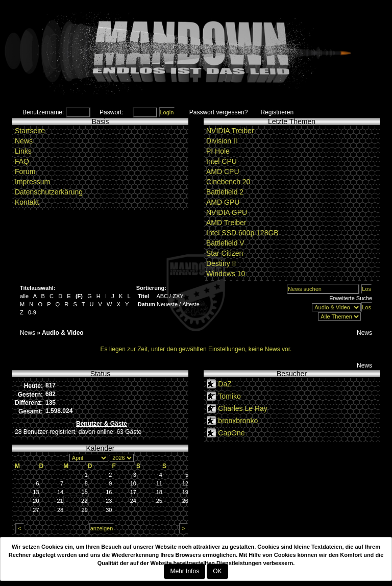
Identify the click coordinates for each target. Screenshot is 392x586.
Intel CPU (222, 161)
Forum (25, 172)
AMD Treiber (226, 223)
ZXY (178, 296)
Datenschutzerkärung (49, 192)
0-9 (32, 312)
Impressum (32, 182)
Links (23, 151)
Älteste (191, 304)
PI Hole (218, 151)
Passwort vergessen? (219, 112)
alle (24, 296)
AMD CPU (223, 172)
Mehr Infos (185, 571)
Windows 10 (226, 274)
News (24, 141)
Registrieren (277, 112)
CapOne (231, 433)
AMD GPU (223, 202)
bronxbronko (238, 421)
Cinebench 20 (228, 182)
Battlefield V (225, 243)
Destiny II (221, 263)
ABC (162, 296)
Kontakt (27, 202)
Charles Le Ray (243, 408)
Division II (222, 141)
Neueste (167, 304)
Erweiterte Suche (351, 298)
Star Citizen (225, 253)
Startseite (30, 131)
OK (217, 571)
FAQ (22, 161)
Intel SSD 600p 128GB (242, 233)
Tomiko (229, 396)
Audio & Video (63, 333)
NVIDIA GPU (227, 212)
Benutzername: (43, 112)
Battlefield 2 (225, 192)
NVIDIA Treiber (230, 131)
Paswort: (112, 112)
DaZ (225, 384)
